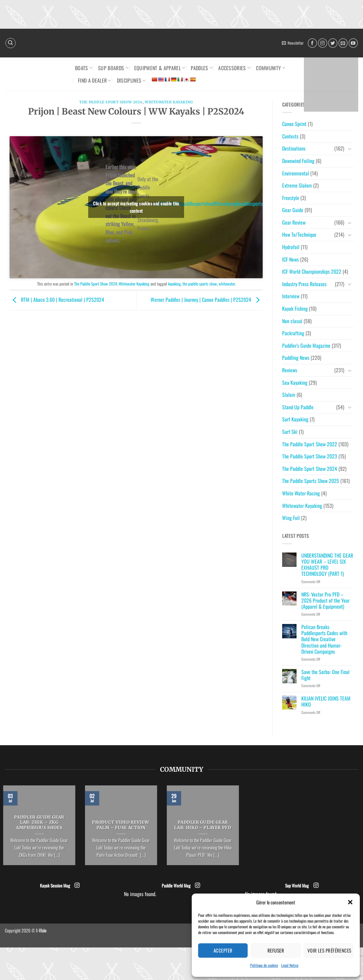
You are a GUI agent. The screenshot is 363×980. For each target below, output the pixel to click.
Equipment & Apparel (160, 68)
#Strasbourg (225, 204)
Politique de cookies (264, 965)
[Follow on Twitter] (333, 43)
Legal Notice (290, 965)
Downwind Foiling (298, 161)
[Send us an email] (343, 43)
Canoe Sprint (294, 124)
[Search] (11, 43)
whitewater (227, 284)
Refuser (276, 950)
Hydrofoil (291, 247)
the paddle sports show (200, 284)
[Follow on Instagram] (323, 43)
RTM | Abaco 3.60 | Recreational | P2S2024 (57, 300)
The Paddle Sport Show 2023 (310, 456)
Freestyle (291, 198)
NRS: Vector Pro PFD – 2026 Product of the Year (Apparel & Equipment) (325, 601)
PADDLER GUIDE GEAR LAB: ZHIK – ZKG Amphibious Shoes (39, 823)
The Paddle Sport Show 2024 (111, 102)
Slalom (289, 395)
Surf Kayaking (295, 419)
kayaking (174, 284)
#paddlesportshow (196, 204)
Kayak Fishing (295, 308)
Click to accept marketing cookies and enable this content (136, 207)
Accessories (234, 68)
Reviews (290, 370)
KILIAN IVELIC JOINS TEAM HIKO (326, 702)
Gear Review (294, 222)
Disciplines (131, 80)
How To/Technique (299, 234)
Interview (291, 296)
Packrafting (293, 333)
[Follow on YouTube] (353, 43)
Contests (290, 136)
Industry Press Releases (304, 284)
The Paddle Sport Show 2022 (310, 444)
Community (270, 68)
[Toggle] (350, 149)
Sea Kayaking (295, 382)
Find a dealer (95, 80)
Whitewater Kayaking (169, 102)
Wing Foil (291, 518)
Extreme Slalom (297, 185)
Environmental (296, 173)
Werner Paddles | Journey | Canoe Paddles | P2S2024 (207, 300)
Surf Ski (290, 432)
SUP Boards (113, 68)
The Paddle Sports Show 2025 (311, 481)
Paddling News (296, 358)
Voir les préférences (329, 950)
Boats (84, 68)
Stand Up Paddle (298, 407)
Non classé (292, 321)
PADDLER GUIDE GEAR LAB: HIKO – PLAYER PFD (203, 825)
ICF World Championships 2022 (312, 271)
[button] (350, 902)
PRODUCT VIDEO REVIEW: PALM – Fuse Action (121, 825)
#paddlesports (249, 204)
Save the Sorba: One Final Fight (325, 675)
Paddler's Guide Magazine (306, 345)
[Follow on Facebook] (312, 43)
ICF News (290, 259)
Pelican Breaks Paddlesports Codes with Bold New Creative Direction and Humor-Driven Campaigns (324, 639)
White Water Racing (301, 493)
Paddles (202, 68)
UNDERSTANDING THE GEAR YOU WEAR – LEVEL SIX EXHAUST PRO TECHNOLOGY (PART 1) (327, 565)
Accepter (223, 950)
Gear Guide (293, 210)
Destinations (294, 148)
